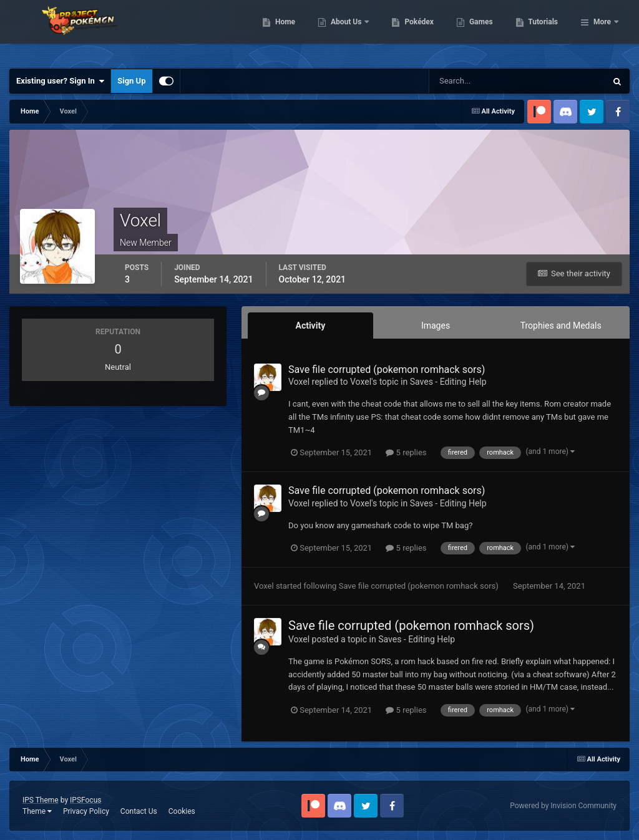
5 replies (406, 452)
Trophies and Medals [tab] (561, 326)
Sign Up (131, 81)
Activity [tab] (310, 326)
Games (545, 31)
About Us (411, 31)
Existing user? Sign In (60, 81)
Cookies (182, 811)
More (602, 31)
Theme (37, 811)
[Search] (480, 81)
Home (349, 31)
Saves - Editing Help (448, 382)
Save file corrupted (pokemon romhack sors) (387, 369)
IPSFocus (85, 800)
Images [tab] (436, 326)
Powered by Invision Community (563, 806)
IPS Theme (41, 800)
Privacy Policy (86, 811)
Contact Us (139, 811)
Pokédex (484, 31)
